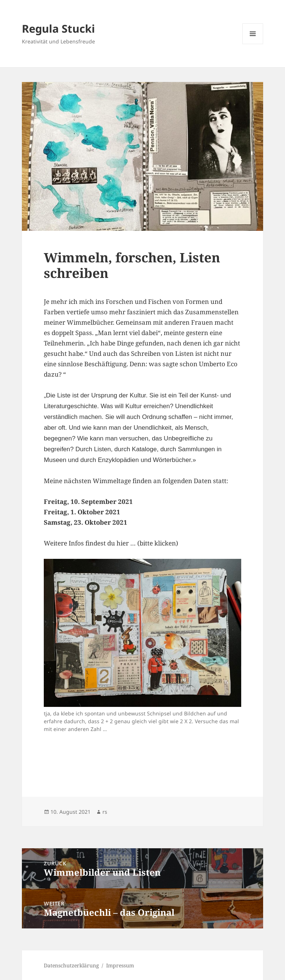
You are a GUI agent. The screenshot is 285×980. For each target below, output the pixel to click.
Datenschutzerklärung (71, 965)
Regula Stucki (58, 28)
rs (105, 812)
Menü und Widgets (253, 44)
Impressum (120, 965)
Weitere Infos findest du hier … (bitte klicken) (111, 543)
